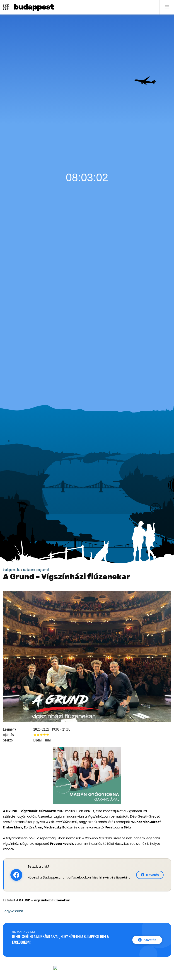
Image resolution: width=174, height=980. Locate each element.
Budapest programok (36, 570)
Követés (150, 875)
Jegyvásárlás (13, 911)
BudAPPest (34, 7)
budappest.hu (12, 570)
